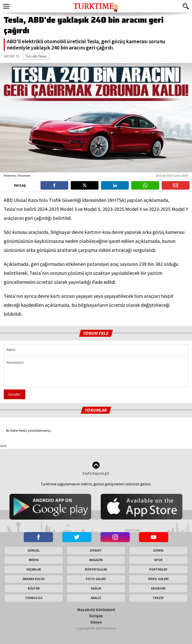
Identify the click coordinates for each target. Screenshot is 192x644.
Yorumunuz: (96, 372)
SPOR (158, 560)
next (3, 446)
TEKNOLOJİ (34, 598)
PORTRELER (158, 569)
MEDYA (34, 560)
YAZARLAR (34, 569)
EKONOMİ (158, 588)
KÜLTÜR (34, 588)
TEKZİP (158, 598)
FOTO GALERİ (96, 579)
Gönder (14, 394)
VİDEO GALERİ (158, 579)
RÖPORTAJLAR (96, 569)
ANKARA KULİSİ (34, 579)
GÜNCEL (34, 550)
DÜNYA (158, 550)
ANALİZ (96, 598)
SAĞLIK (96, 588)
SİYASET (96, 550)
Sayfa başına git (96, 469)
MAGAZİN (96, 560)
